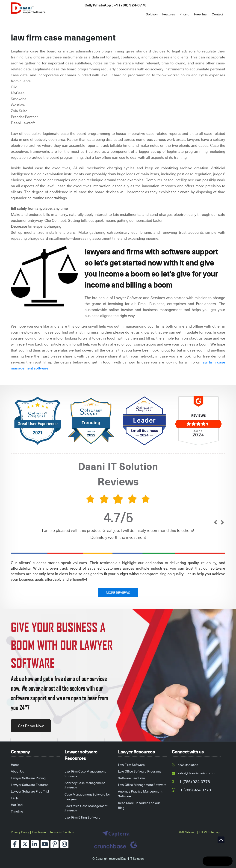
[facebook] (15, 844)
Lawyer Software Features (30, 785)
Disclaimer (39, 832)
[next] (222, 523)
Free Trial (201, 14)
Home (15, 765)
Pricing (184, 14)
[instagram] (64, 844)
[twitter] (25, 844)
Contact (217, 14)
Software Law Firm (131, 778)
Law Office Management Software (142, 785)
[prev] (215, 523)
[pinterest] (55, 844)
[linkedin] (35, 844)
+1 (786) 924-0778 (130, 5)
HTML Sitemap (209, 832)
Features (169, 14)
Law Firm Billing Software (83, 817)
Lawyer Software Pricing (28, 778)
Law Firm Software (131, 765)
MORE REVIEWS (118, 593)
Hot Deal (17, 805)
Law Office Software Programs (140, 771)
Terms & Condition (62, 832)
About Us (17, 771)
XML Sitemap (187, 832)
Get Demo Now (31, 726)
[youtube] (45, 844)
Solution (152, 14)
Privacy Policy (20, 832)
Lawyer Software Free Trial (30, 791)
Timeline (17, 811)
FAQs (15, 798)
